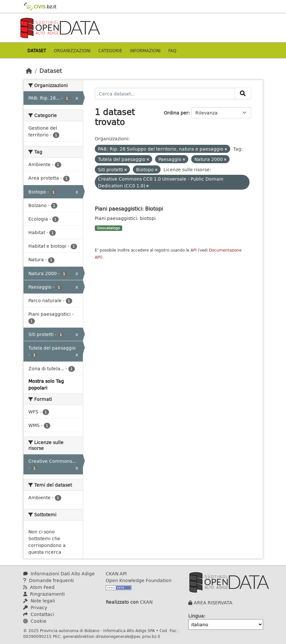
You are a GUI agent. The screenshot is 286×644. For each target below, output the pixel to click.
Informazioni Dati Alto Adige (59, 574)
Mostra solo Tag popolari (46, 384)
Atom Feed (39, 587)
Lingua (196, 616)
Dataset (37, 50)
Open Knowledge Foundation (139, 580)
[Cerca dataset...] (165, 94)
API (194, 250)
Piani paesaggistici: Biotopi (129, 208)
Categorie (110, 50)
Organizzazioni (72, 50)
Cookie (35, 621)
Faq (172, 50)
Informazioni (145, 50)
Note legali (39, 601)
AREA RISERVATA (213, 603)
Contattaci (39, 614)
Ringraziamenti (44, 594)
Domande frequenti (49, 580)
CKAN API (116, 574)
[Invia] (243, 94)
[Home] (29, 71)
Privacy (35, 607)
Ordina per (176, 113)
